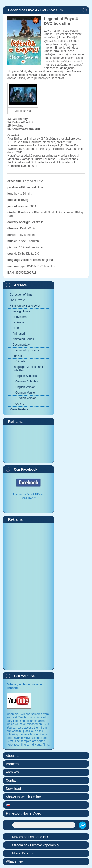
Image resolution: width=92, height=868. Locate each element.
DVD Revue (17, 300)
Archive (20, 285)
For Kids (18, 356)
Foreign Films (21, 311)
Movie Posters (19, 409)
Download (13, 789)
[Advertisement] (28, 444)
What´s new (15, 861)
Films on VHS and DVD (25, 306)
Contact (12, 780)
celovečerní (20, 317)
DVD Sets (19, 361)
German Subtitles (27, 381)
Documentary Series (26, 350)
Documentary (21, 345)
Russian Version (26, 398)
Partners (12, 764)
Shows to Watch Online (23, 797)
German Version (26, 393)
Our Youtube (24, 676)
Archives (12, 772)
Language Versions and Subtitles (28, 369)
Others (20, 404)
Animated (19, 334)
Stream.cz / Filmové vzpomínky (36, 845)
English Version (25, 387)
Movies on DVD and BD (30, 837)
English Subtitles (26, 376)
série (16, 328)
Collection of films (21, 295)
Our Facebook (26, 469)
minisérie (18, 322)
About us (12, 756)
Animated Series (23, 339)
